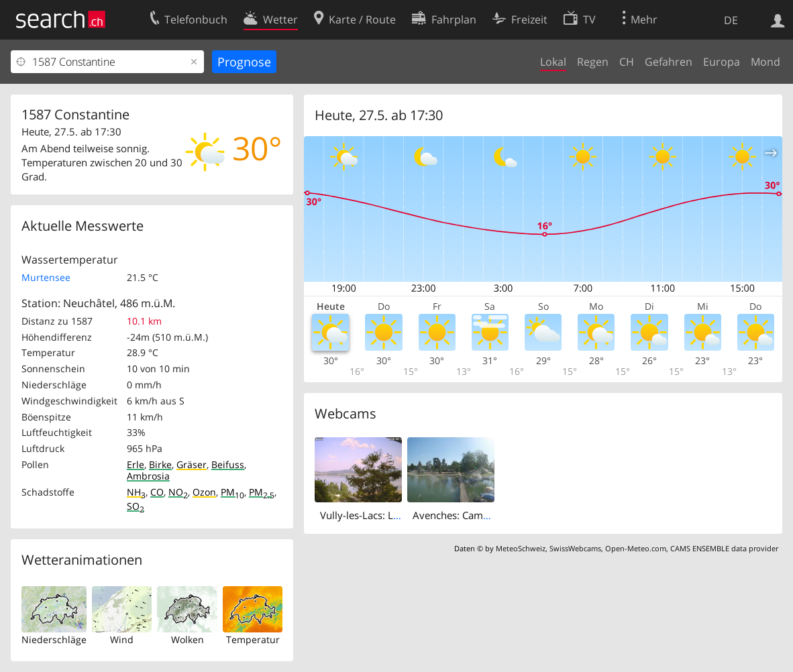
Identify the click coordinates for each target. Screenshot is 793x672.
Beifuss (228, 464)
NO (178, 492)
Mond (765, 62)
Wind (122, 639)
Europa (722, 62)
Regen (593, 62)
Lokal (553, 62)
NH (136, 492)
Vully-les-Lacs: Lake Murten (383, 515)
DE (731, 20)
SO (136, 506)
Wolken (188, 639)
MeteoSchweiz (521, 548)
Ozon (204, 492)
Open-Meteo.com (636, 548)
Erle (136, 464)
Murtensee (46, 277)
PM (232, 492)
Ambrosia (148, 476)
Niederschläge (54, 639)
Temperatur (253, 639)
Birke (160, 464)
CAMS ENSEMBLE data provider (724, 548)
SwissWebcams (575, 548)
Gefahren (669, 62)
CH (627, 62)
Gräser (192, 464)
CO (157, 492)
